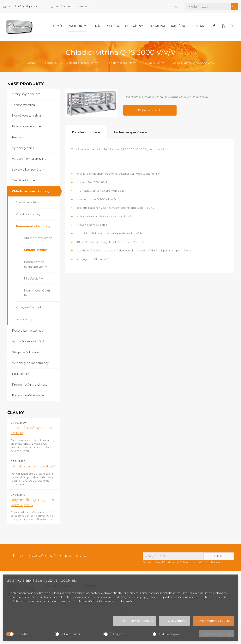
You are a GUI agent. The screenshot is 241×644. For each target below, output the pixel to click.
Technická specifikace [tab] (130, 132)
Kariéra (178, 26)
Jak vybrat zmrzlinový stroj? (33, 466)
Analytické (119, 634)
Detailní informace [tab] (86, 132)
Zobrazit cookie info (217, 634)
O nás (97, 26)
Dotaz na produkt (150, 110)
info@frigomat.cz (29, 6)
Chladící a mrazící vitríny (82, 63)
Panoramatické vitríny (121, 63)
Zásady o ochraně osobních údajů (201, 562)
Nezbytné (22, 634)
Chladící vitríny (154, 63)
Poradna (157, 26)
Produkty (77, 26)
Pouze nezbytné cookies (135, 621)
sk (176, 6)
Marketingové (171, 634)
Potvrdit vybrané (175, 621)
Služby (113, 26)
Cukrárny (134, 26)
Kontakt (198, 26)
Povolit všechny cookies (214, 621)
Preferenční (72, 634)
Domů (57, 26)
